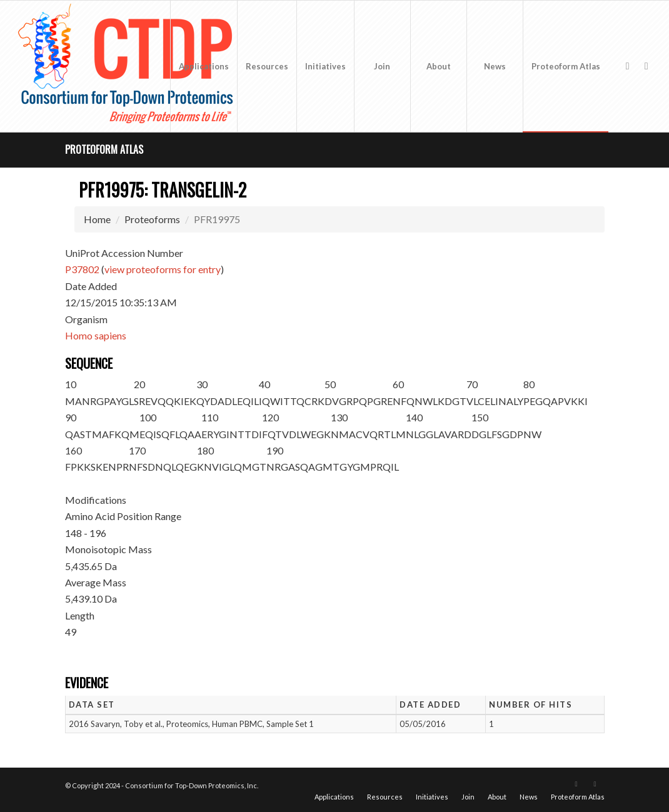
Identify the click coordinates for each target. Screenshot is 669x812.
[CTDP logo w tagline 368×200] (128, 66)
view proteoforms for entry (163, 269)
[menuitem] (204, 66)
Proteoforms (152, 219)
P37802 (82, 269)
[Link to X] (628, 66)
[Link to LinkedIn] (646, 66)
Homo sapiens (96, 335)
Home (97, 219)
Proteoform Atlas (104, 149)
